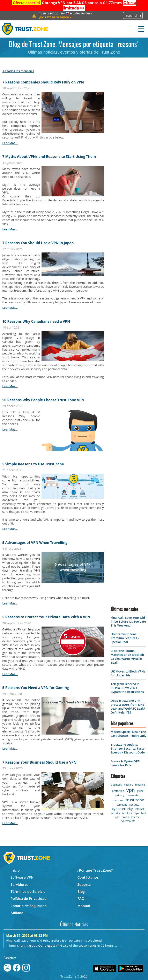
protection (118, 791)
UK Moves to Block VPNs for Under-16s (128, 673)
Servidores (19, 884)
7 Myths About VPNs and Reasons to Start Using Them (49, 157)
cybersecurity (122, 809)
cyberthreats (128, 821)
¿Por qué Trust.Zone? (95, 870)
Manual (84, 906)
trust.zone (135, 800)
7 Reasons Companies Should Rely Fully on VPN (43, 82)
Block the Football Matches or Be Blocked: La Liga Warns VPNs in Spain (127, 657)
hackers (128, 785)
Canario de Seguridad (28, 906)
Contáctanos (88, 877)
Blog (81, 891)
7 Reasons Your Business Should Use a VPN (39, 762)
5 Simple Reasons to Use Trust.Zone (33, 464)
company (122, 805)
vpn (131, 790)
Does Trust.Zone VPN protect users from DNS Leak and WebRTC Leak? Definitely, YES (128, 707)
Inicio (15, 870)
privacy (120, 795)
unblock (127, 813)
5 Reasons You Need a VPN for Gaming (36, 688)
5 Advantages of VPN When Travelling (35, 543)
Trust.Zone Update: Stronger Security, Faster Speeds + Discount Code (128, 748)
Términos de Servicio (28, 891)
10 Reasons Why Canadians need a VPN (36, 321)
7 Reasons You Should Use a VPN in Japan (38, 243)
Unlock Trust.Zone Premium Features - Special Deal (125, 638)
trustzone (117, 800)
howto (125, 817)
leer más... (10, 143)
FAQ (81, 898)
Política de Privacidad (28, 898)
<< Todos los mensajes (18, 71)
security (134, 805)
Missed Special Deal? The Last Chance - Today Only (129, 734)
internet (136, 817)
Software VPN (22, 877)
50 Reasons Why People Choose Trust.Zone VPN (43, 400)
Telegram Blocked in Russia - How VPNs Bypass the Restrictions (127, 688)
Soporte (84, 884)
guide (140, 791)
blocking (140, 785)
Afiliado (17, 913)
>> (56, 17)
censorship (133, 795)
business (116, 785)
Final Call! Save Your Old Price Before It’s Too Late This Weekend (128, 621)
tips (137, 813)
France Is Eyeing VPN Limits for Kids (125, 763)
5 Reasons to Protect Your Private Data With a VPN (46, 617)
